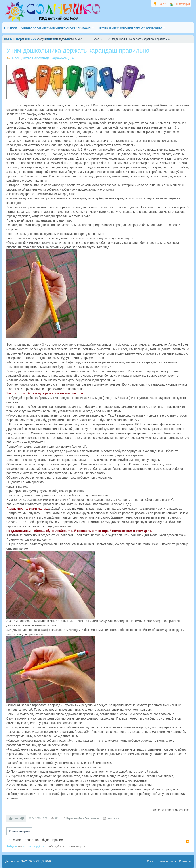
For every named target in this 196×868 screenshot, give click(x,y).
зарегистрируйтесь (34, 847)
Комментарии (19, 831)
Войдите (12, 847)
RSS (188, 841)
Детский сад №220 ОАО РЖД (23, 861)
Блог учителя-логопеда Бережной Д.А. (43, 58)
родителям (113, 818)
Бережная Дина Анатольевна (83, 818)
